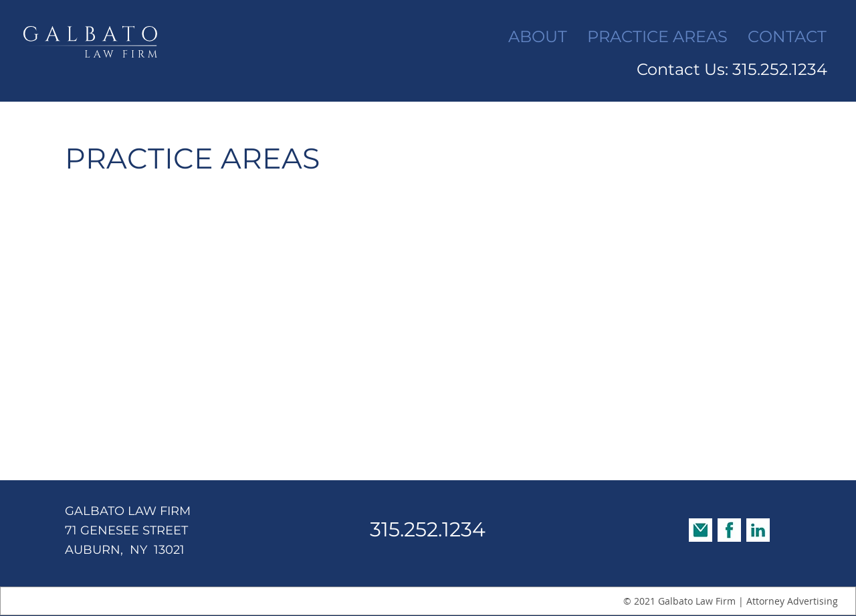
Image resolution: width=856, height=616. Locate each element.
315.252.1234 (428, 529)
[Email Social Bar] (701, 530)
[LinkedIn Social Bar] (758, 530)
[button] (657, 37)
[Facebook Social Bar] (729, 530)
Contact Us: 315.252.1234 (732, 69)
